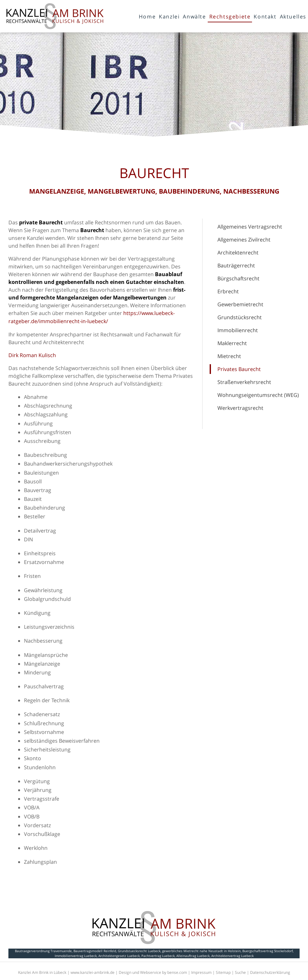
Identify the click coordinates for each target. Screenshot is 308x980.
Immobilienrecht (238, 330)
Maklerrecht (232, 343)
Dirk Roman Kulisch (32, 355)
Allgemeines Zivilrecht (244, 240)
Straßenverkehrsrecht (244, 382)
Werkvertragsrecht (240, 408)
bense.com (177, 972)
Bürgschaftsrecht (238, 278)
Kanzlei (169, 17)
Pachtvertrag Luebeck (158, 956)
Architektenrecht (238, 253)
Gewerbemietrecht (240, 304)
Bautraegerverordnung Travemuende (43, 951)
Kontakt (265, 17)
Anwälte (194, 17)
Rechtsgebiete (230, 17)
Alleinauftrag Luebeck (193, 956)
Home (147, 17)
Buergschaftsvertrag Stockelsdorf (268, 951)
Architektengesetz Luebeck (119, 956)
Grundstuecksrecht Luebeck (139, 951)
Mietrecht (229, 356)
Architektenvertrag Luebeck (232, 956)
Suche (240, 972)
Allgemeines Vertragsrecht (250, 227)
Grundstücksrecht (240, 317)
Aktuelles (293, 17)
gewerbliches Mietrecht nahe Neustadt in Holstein (201, 951)
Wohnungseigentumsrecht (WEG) (258, 395)
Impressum (201, 972)
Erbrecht (228, 291)
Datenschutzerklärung (270, 972)
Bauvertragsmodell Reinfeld (95, 951)
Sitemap (223, 972)
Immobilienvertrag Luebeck (76, 956)
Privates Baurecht (239, 369)
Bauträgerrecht (236, 265)
